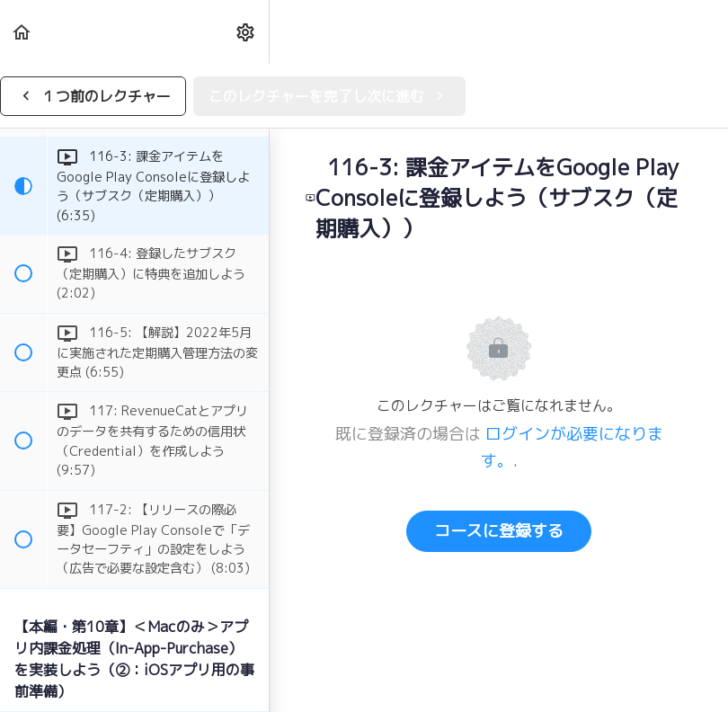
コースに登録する (499, 531)
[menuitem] (246, 32)
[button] (22, 32)
